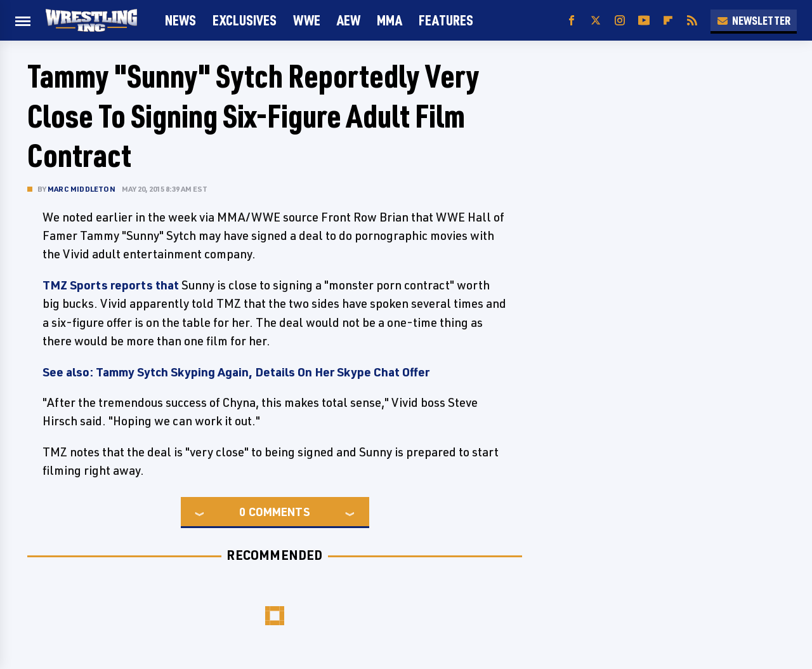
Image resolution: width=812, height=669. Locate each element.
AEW (349, 20)
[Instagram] (620, 21)
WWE (307, 20)
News (180, 20)
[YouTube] (644, 21)
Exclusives (245, 20)
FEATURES (446, 20)
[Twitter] (596, 21)
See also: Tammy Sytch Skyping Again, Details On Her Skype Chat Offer (236, 372)
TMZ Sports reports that (111, 285)
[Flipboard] (668, 21)
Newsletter (754, 20)
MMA (390, 20)
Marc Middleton (82, 189)
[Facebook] (572, 21)
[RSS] (692, 21)
